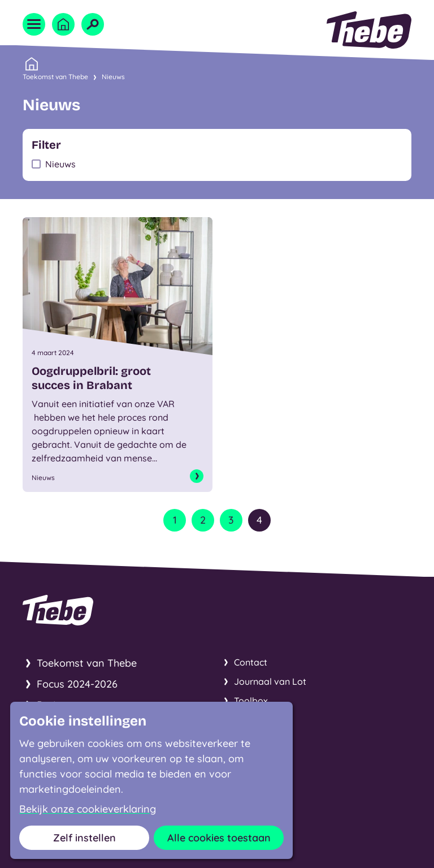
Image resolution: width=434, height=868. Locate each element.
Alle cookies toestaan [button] (219, 838)
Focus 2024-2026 (77, 684)
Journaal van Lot (270, 681)
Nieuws (113, 77)
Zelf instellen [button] (84, 838)
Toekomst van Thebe (55, 76)
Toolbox (251, 701)
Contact (251, 662)
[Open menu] (34, 24)
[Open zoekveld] (93, 24)
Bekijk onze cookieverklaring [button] (88, 809)
